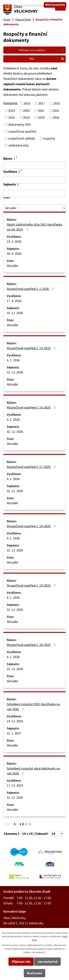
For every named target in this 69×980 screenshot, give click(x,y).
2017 (42, 104)
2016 (27, 104)
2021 (41, 111)
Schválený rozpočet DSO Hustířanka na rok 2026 (33, 707)
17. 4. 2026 (14, 301)
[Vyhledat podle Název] (34, 165)
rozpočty (49, 138)
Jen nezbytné (47, 962)
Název (9, 159)
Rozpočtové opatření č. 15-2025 (32, 348)
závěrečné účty (18, 145)
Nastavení (34, 973)
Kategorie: (11, 103)
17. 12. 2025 (15, 785)
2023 (12, 117)
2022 (56, 111)
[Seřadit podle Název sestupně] (17, 158)
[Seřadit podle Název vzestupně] (17, 157)
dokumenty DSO (20, 124)
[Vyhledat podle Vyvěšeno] (34, 180)
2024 (26, 117)
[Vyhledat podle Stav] (34, 208)
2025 (41, 117)
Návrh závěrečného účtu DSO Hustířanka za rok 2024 (34, 227)
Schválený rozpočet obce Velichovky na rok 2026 (33, 771)
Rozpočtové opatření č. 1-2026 (31, 289)
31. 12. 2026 (15, 313)
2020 (26, 111)
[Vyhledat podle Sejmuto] (34, 194)
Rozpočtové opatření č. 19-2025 (32, 585)
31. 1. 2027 (14, 733)
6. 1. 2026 (13, 360)
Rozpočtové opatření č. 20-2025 (32, 645)
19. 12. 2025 (15, 721)
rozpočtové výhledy (22, 138)
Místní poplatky (55, 5)
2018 (56, 104)
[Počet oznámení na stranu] (56, 834)
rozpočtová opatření (22, 131)
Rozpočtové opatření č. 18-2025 (32, 526)
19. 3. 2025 (14, 241)
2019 (12, 111)
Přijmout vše (21, 962)
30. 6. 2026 (14, 254)
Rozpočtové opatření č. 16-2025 (32, 407)
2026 (56, 117)
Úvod (7, 19)
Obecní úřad (23, 19)
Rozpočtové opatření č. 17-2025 (32, 467)
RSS (47, 59)
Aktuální (12, 266)
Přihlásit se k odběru (41, 50)
